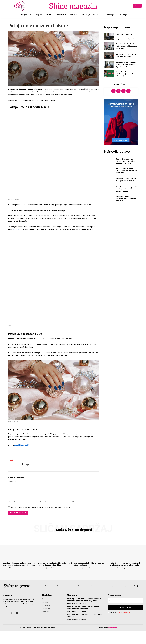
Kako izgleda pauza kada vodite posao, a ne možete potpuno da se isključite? (126, 37)
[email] (126, 614)
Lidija (26, 477)
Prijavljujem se (126, 621)
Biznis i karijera (73, 617)
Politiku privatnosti (124, 626)
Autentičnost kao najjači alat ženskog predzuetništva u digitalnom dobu (126, 65)
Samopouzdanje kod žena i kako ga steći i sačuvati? (126, 55)
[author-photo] (5, 581)
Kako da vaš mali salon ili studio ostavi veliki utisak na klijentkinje (126, 46)
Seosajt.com (113, 641)
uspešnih (17, 273)
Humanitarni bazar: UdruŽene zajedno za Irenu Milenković (126, 74)
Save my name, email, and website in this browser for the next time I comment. (40, 520)
